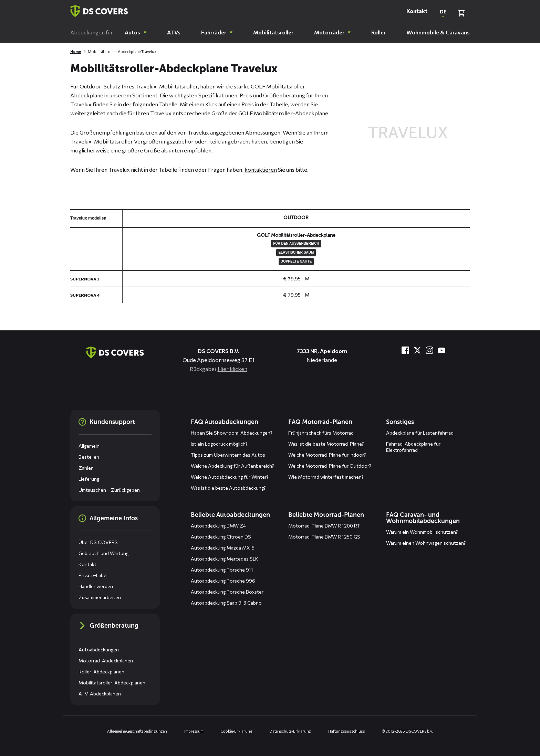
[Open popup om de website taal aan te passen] (443, 13)
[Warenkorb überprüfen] (461, 13)
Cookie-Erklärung (236, 731)
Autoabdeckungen (99, 649)
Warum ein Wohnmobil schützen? (422, 532)
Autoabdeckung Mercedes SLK (225, 559)
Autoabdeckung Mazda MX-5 (223, 548)
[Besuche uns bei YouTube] (442, 350)
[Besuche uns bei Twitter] (417, 350)
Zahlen (86, 468)
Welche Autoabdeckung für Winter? (230, 477)
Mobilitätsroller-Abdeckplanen (112, 683)
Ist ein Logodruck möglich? (219, 444)
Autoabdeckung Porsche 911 (222, 570)
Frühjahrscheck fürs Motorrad (321, 433)
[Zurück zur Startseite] (99, 11)
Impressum (194, 731)
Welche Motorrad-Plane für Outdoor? (330, 466)
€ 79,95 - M (296, 279)
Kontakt (417, 11)
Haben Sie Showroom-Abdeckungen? (232, 433)
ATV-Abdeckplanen (100, 694)
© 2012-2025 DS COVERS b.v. (407, 731)
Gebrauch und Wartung (103, 553)
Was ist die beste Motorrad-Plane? (326, 444)
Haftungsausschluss (346, 731)
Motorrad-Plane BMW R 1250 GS (324, 537)
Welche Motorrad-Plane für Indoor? (327, 455)
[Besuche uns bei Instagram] (429, 350)
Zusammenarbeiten (100, 597)
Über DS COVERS (98, 542)
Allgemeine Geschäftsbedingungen (137, 731)
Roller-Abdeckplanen (101, 672)
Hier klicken (232, 369)
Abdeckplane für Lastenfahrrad (420, 433)
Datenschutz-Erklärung (290, 731)
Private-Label (93, 575)
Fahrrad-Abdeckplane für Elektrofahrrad (413, 447)
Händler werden (96, 586)
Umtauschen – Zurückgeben (109, 490)
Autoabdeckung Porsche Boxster (227, 592)
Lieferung (89, 479)
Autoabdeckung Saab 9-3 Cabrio (226, 603)
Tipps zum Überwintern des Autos (228, 455)
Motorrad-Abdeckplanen (106, 661)
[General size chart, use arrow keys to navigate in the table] (270, 256)
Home (76, 51)
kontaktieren (261, 169)
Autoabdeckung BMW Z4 (218, 526)
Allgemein (89, 446)
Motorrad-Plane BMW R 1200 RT (324, 526)
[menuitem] (136, 32)
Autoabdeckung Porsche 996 (223, 581)
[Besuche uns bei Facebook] (405, 350)
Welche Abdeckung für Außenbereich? (232, 466)
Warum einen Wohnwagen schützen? (426, 543)
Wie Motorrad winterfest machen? (326, 477)
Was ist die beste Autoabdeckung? (228, 488)
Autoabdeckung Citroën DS (221, 537)
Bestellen (89, 457)
